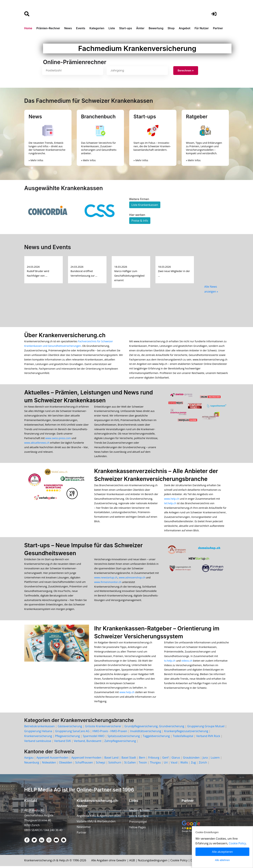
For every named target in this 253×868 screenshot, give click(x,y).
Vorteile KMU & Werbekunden (96, 823)
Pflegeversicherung (67, 738)
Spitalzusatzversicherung (124, 738)
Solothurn (115, 764)
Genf (165, 759)
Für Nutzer (202, 28)
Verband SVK (63, 743)
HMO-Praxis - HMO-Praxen (110, 733)
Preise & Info (140, 221)
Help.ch (64, 862)
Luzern (215, 759)
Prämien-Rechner (48, 28)
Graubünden (191, 759)
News (68, 28)
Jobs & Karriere (139, 818)
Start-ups (125, 28)
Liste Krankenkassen (145, 205)
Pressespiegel (138, 824)
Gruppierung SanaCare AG (72, 733)
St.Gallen (130, 764)
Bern (142, 759)
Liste (112, 28)
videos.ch (187, 662)
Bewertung (156, 28)
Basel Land (111, 759)
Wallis (184, 764)
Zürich (203, 764)
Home (28, 28)
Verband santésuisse (38, 743)
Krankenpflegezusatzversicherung (186, 733)
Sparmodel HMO (94, 738)
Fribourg (154, 759)
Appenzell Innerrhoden (86, 759)
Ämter (140, 28)
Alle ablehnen (222, 860)
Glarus (176, 759)
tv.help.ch (170, 662)
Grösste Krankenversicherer (103, 728)
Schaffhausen (84, 764)
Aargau (29, 759)
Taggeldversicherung (156, 738)
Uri (166, 764)
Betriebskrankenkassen (40, 728)
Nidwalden (49, 764)
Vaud (174, 764)
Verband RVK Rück (208, 738)
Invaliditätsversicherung (146, 733)
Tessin (143, 764)
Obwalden (66, 764)
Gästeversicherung (70, 728)
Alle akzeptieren (222, 852)
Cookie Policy (180, 862)
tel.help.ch (170, 504)
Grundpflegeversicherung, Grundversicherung (154, 728)
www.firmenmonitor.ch (108, 583)
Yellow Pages (138, 829)
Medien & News (139, 812)
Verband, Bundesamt (88, 743)
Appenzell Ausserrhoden (52, 759)
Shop (171, 28)
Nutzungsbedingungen (153, 862)
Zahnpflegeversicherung (120, 743)
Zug (193, 764)
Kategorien (97, 28)
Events (81, 28)
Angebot (184, 28)
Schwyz (101, 764)
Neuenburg (32, 764)
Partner (218, 28)
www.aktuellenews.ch (37, 443)
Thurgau (155, 764)
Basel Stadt (129, 759)
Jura (205, 759)
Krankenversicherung (38, 738)
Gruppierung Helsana (38, 733)
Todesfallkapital (183, 738)
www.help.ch (172, 500)
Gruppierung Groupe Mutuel (206, 728)
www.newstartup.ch (106, 579)
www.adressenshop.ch (132, 579)
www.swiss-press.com (58, 439)
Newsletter (84, 829)
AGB (133, 862)
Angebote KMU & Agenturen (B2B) (99, 818)
